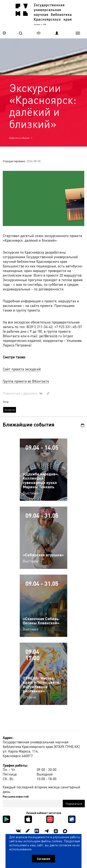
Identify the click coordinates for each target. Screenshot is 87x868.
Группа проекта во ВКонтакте (26, 381)
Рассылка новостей (16, 796)
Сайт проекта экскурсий (22, 369)
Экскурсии (10, 410)
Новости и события (19, 138)
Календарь (83, 425)
